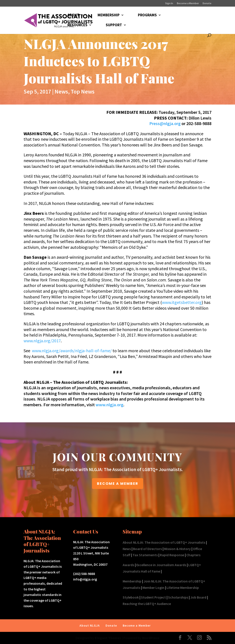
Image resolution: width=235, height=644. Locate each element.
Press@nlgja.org (165, 123)
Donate (207, 3)
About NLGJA (90, 625)
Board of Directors (147, 549)
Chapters (193, 555)
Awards (128, 565)
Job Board (198, 597)
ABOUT (73, 15)
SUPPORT (114, 25)
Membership (132, 581)
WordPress (151, 638)
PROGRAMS (147, 15)
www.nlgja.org (109, 405)
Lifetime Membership (183, 588)
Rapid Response (172, 555)
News (61, 91)
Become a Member (188, 3)
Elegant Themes (108, 638)
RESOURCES (77, 25)
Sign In (169, 3)
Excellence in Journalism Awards (161, 565)
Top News (83, 91)
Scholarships (178, 597)
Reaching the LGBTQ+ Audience (147, 604)
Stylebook (131, 597)
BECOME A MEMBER (118, 484)
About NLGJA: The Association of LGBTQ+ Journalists (164, 542)
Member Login (153, 588)
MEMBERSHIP (109, 15)
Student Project (153, 597)
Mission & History (177, 549)
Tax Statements (145, 555)
